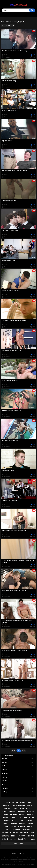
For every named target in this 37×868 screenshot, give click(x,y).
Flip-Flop (18, 792)
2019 (19, 818)
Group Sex (18, 773)
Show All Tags (18, 843)
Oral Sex (18, 759)
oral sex (12, 811)
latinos (13, 818)
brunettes (22, 836)
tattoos (27, 818)
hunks (6, 815)
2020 (29, 802)
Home (14, 853)
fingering (21, 811)
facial (9, 830)
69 (33, 818)
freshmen (14, 824)
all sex (15, 821)
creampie (30, 824)
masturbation (19, 805)
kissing (14, 836)
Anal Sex (18, 762)
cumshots (22, 839)
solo (22, 821)
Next (24, 751)
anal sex (7, 805)
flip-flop (31, 836)
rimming (17, 830)
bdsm (32, 833)
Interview (18, 770)
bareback (24, 833)
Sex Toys (18, 781)
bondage (5, 839)
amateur (22, 824)
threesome (10, 802)
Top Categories (8, 756)
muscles (14, 815)
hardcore (30, 805)
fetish (21, 815)
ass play (13, 839)
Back (14, 751)
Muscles (18, 777)
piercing (15, 808)
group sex (30, 811)
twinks (7, 821)
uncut (7, 827)
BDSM (18, 766)
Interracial (18, 788)
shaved (6, 824)
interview (29, 821)
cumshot (29, 814)
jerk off (30, 827)
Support (22, 853)
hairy (14, 827)
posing (22, 808)
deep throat (21, 802)
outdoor (32, 839)
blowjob (21, 827)
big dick (5, 836)
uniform (7, 808)
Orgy (18, 784)
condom (5, 818)
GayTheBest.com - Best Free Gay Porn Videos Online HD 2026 (19, 865)
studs (15, 833)
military (29, 808)
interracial (7, 833)
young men (26, 830)
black (4, 811)
